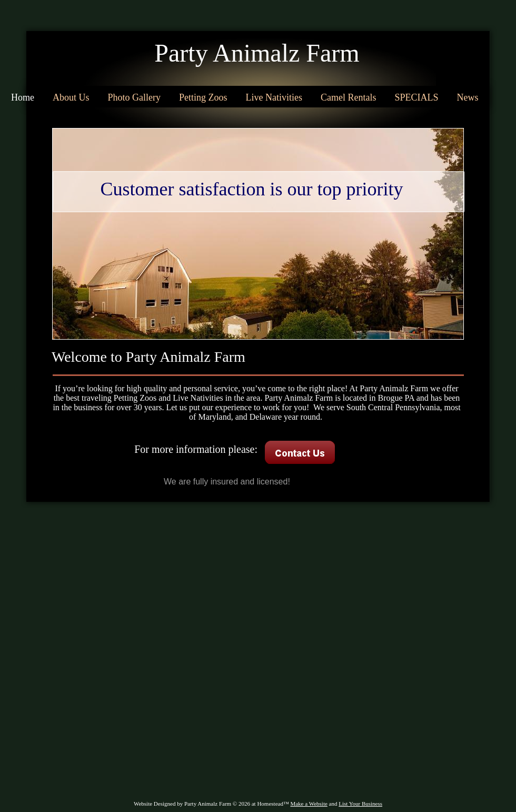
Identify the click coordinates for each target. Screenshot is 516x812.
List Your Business (360, 804)
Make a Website (309, 804)
